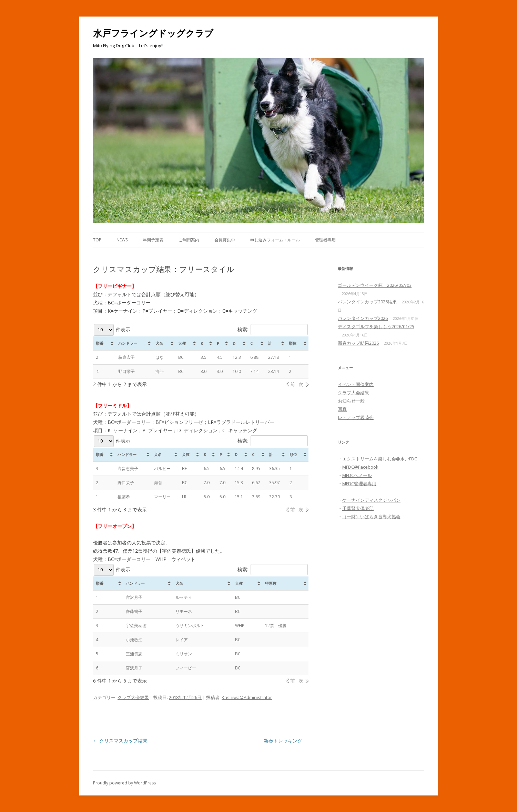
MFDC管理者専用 (359, 483)
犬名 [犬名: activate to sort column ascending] (159, 343)
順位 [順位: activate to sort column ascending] (293, 343)
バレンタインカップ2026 (363, 318)
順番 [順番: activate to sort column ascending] (100, 343)
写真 (342, 409)
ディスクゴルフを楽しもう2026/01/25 (376, 326)
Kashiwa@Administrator (247, 697)
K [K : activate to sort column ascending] (205, 454)
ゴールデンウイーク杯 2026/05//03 (375, 285)
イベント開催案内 (356, 384)
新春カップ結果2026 (358, 343)
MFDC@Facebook (360, 467)
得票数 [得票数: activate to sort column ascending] (271, 583)
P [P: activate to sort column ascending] (218, 343)
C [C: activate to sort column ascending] (251, 343)
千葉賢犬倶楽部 (358, 508)
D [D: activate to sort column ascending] (234, 343)
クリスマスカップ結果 (120, 741)
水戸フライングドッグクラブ (153, 33)
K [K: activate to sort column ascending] (202, 343)
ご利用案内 (189, 240)
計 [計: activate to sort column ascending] (270, 343)
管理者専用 (325, 240)
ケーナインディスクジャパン (371, 500)
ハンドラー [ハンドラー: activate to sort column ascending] (128, 343)
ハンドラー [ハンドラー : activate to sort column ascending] (127, 454)
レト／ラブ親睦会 (356, 417)
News (122, 240)
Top (97, 240)
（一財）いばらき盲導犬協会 (371, 517)
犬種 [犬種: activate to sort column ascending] (182, 343)
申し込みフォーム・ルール (275, 240)
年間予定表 (153, 240)
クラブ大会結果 (133, 697)
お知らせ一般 (351, 401)
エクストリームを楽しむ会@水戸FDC (380, 459)
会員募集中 (225, 240)
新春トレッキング (286, 741)
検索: (273, 329)
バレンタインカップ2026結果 (367, 302)
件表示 (112, 329)
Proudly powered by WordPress (124, 783)
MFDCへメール (357, 475)
